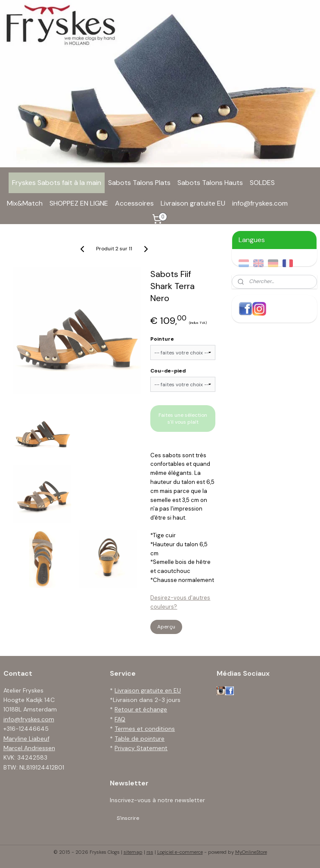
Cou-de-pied (168, 371)
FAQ (120, 719)
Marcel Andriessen (29, 748)
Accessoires (134, 203)
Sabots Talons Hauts (210, 183)
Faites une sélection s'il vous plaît (183, 419)
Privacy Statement (141, 748)
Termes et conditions (145, 729)
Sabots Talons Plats (139, 183)
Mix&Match (25, 203)
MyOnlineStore (251, 852)
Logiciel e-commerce (180, 852)
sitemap (133, 852)
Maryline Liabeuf (26, 739)
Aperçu (166, 627)
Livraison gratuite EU (193, 203)
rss (150, 852)
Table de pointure (140, 739)
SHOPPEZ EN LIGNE (79, 203)
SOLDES (262, 183)
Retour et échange (141, 709)
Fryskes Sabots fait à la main (57, 183)
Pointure (162, 339)
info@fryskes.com (260, 203)
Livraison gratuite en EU (148, 690)
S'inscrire (128, 818)
